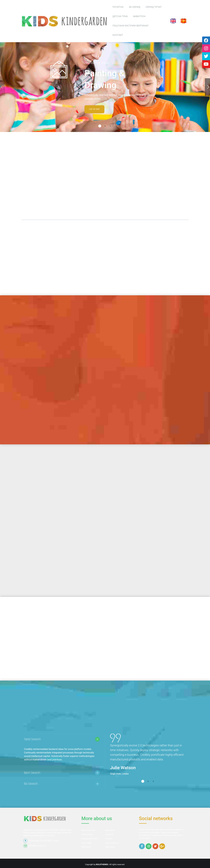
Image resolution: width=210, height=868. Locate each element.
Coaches (109, 839)
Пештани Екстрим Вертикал (130, 26)
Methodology (87, 834)
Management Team (90, 839)
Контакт (118, 35)
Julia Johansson (112, 843)
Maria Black (110, 847)
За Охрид (135, 7)
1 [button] (100, 126)
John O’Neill (86, 843)
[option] (148, 761)
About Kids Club (88, 830)
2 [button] (105, 126)
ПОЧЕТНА (118, 7)
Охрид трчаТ (154, 7)
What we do (110, 830)
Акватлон (139, 16)
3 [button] (110, 126)
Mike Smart (86, 847)
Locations (109, 834)
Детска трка (120, 16)
